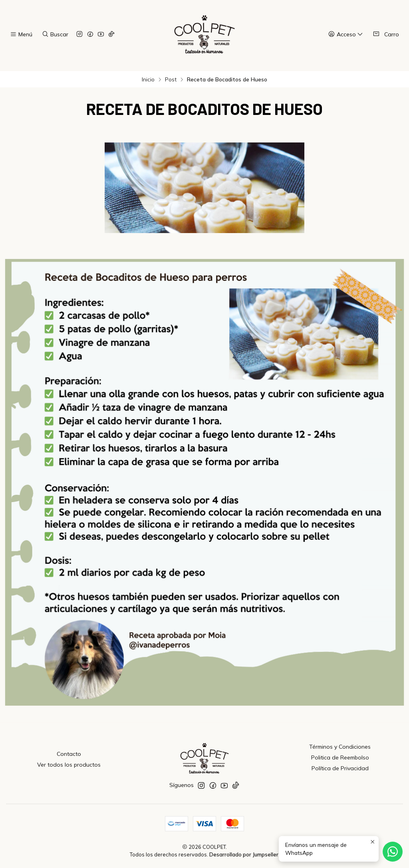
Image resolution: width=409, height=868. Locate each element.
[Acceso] (346, 35)
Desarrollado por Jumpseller (244, 854)
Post (171, 79)
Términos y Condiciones (340, 747)
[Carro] (386, 34)
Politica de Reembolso (340, 757)
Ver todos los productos (69, 765)
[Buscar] (55, 35)
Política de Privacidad (340, 768)
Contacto (69, 754)
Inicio (148, 79)
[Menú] (21, 35)
